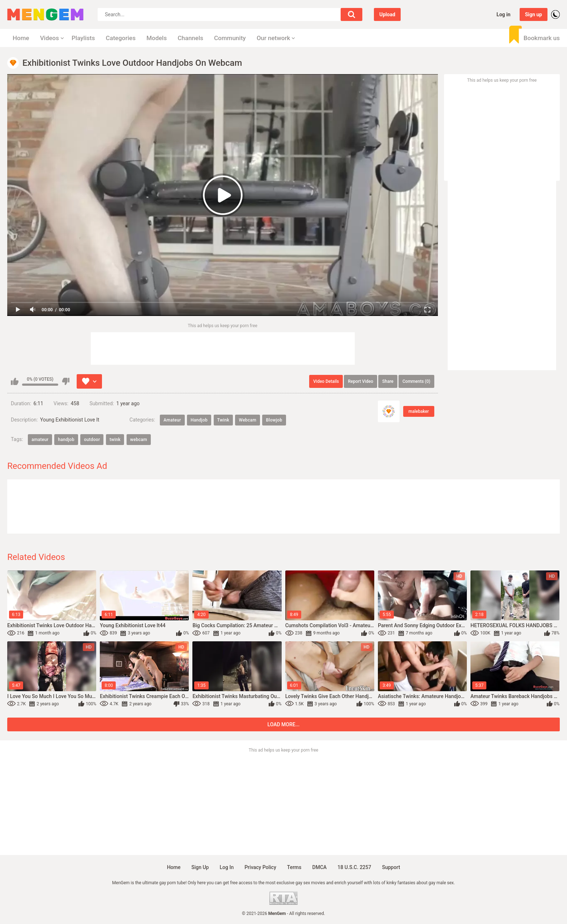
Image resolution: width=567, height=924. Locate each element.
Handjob (199, 420)
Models (157, 38)
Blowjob (274, 420)
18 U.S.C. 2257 (354, 867)
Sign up (534, 14)
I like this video (15, 381)
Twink (223, 420)
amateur (40, 440)
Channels (190, 38)
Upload (387, 14)
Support (391, 867)
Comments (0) (416, 381)
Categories (121, 38)
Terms (294, 867)
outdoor (92, 440)
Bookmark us (542, 38)
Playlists (83, 38)
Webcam (248, 420)
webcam (139, 440)
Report (361, 381)
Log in (504, 14)
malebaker (419, 411)
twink (115, 440)
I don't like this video (66, 381)
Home (21, 38)
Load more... (284, 724)
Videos (50, 38)
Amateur (172, 420)
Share (388, 381)
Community (230, 38)
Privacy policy (260, 867)
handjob (66, 440)
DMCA (320, 867)
